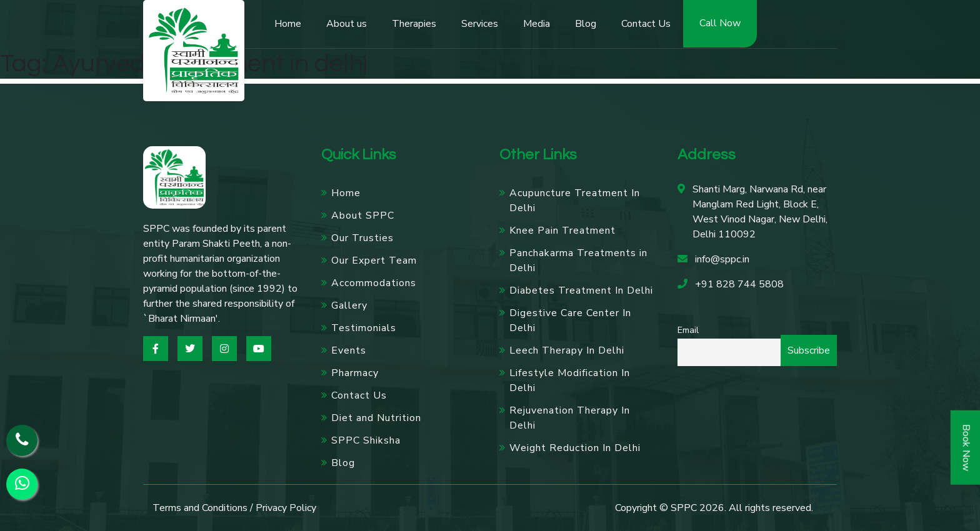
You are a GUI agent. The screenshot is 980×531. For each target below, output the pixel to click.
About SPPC (363, 216)
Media (537, 24)
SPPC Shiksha (366, 440)
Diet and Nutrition (376, 418)
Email (688, 330)
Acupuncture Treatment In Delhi (575, 201)
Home (288, 24)
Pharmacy (355, 373)
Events (349, 350)
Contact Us (646, 24)
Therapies (414, 24)
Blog (586, 24)
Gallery (349, 305)
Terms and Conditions (200, 508)
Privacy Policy (286, 508)
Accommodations (374, 283)
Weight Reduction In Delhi (575, 448)
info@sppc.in (722, 259)
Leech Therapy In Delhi (567, 350)
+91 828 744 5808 (739, 284)
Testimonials (364, 328)
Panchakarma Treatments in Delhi (578, 261)
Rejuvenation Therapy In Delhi (570, 418)
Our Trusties (362, 238)
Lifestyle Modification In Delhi (570, 380)
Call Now (720, 23)
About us (347, 24)
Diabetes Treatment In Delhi (581, 290)
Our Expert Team (374, 261)
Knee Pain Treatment (562, 231)
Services (480, 24)
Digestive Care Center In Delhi (570, 320)
